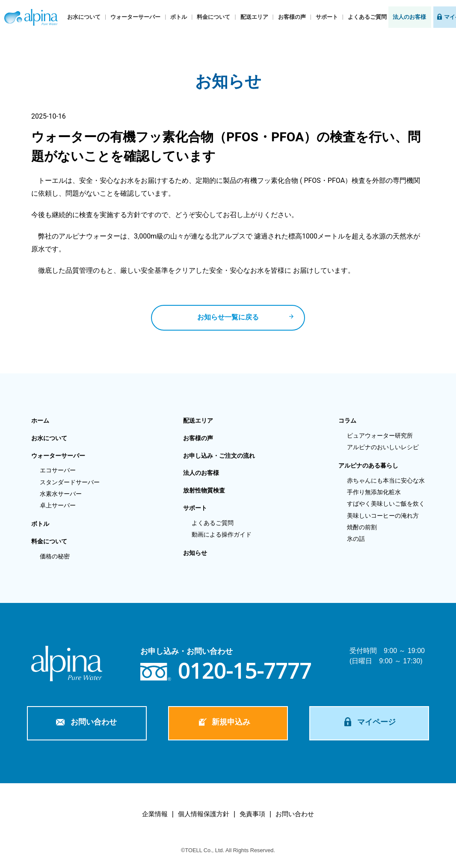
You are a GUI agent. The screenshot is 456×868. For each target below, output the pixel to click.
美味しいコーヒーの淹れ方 (383, 516)
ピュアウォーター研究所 (380, 435)
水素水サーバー (61, 494)
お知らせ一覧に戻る (228, 317)
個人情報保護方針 (204, 814)
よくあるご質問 (367, 17)
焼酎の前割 (362, 527)
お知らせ (195, 553)
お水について (84, 17)
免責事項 (252, 814)
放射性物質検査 (204, 490)
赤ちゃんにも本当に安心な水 (386, 480)
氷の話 (356, 539)
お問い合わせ (94, 722)
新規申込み (231, 722)
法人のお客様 (409, 17)
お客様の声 (292, 17)
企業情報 (155, 814)
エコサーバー (58, 470)
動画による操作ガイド (222, 534)
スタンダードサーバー (70, 482)
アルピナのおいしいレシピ (383, 447)
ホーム (40, 421)
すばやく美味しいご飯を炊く (386, 504)
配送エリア (254, 17)
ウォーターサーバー (135, 17)
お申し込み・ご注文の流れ (219, 456)
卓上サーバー (58, 505)
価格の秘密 (55, 556)
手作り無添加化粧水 (374, 492)
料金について (213, 17)
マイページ (376, 722)
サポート (327, 17)
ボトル (179, 17)
